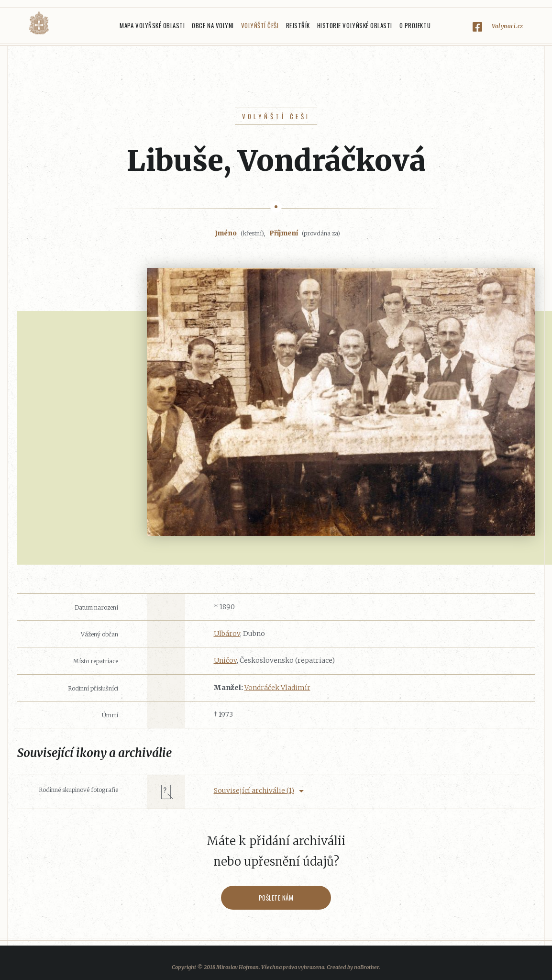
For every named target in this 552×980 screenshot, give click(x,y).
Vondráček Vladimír (277, 688)
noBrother (366, 967)
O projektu (415, 25)
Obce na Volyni (213, 25)
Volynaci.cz (508, 26)
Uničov (225, 660)
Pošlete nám (276, 898)
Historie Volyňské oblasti (355, 25)
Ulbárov (227, 634)
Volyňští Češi (260, 25)
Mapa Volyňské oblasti (152, 25)
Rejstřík (298, 25)
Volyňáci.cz (39, 23)
